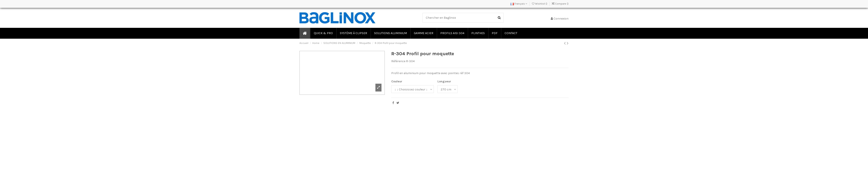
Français (519, 4)
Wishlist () (540, 4)
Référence (398, 61)
